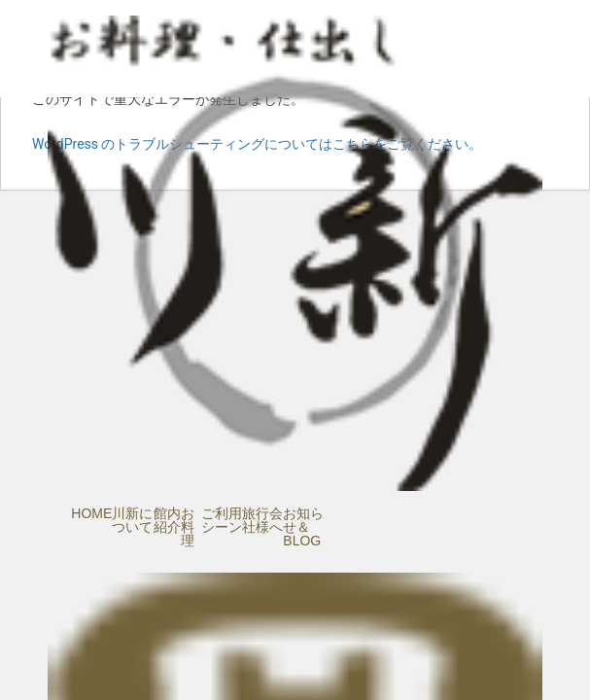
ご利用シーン (222, 520)
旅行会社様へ (262, 520)
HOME (91, 513)
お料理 (188, 527)
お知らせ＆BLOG (303, 527)
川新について (132, 520)
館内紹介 (167, 520)
